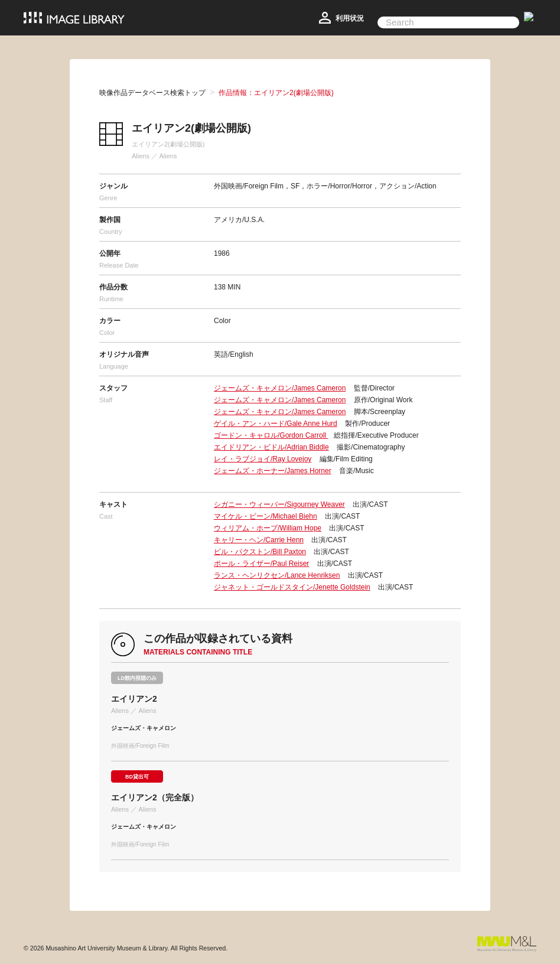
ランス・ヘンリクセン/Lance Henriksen (277, 575)
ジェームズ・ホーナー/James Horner (273, 471)
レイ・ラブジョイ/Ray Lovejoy (263, 459)
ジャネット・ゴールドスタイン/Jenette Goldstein (292, 587)
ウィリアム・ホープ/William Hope (268, 528)
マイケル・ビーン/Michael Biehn (266, 516)
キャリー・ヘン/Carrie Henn (259, 540)
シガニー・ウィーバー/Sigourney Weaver (279, 504)
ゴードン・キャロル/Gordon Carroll (271, 435)
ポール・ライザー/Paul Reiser (261, 564)
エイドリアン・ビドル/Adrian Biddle (271, 447)
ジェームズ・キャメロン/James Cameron (280, 388)
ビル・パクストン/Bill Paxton (260, 552)
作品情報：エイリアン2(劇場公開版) (276, 93)
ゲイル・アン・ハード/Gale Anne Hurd (276, 424)
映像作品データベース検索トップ (152, 93)
